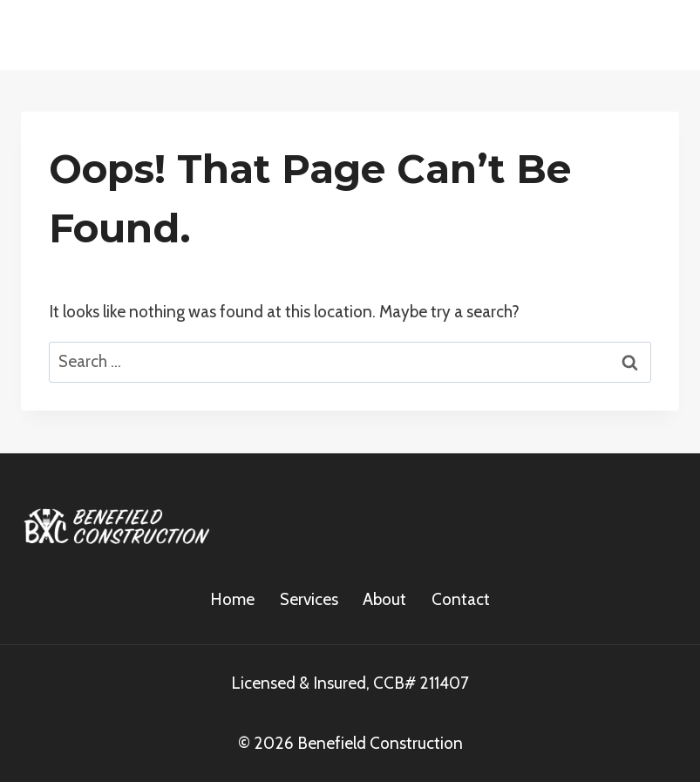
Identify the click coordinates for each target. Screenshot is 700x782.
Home (232, 599)
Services (309, 599)
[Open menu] (659, 34)
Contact (461, 599)
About (384, 599)
